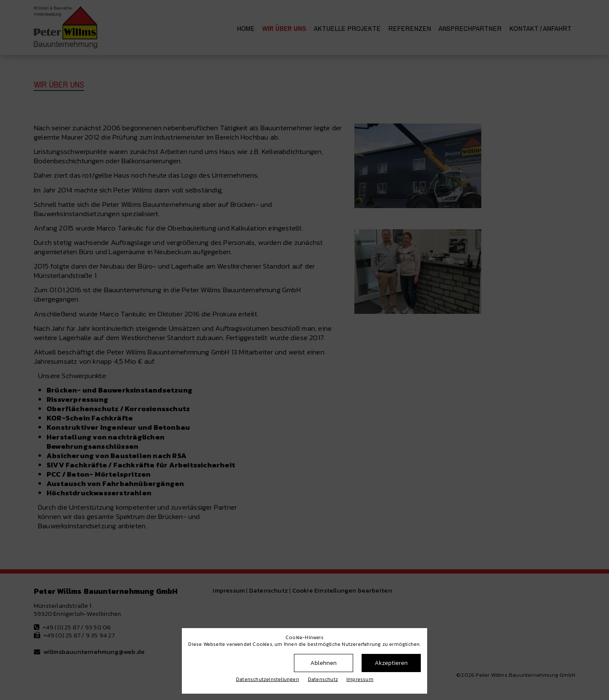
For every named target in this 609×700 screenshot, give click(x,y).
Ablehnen (324, 663)
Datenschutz (323, 679)
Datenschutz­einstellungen (267, 679)
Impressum (360, 679)
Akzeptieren (391, 663)
